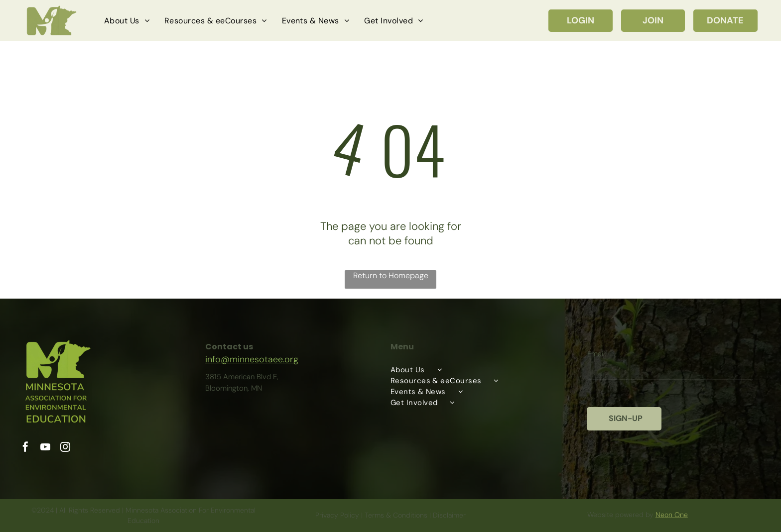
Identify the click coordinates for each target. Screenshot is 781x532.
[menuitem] (127, 20)
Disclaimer (449, 515)
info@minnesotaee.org (252, 359)
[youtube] (45, 448)
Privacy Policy (337, 515)
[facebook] (25, 448)
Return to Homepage (391, 275)
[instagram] (65, 448)
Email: (597, 354)
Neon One (672, 515)
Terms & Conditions (396, 515)
